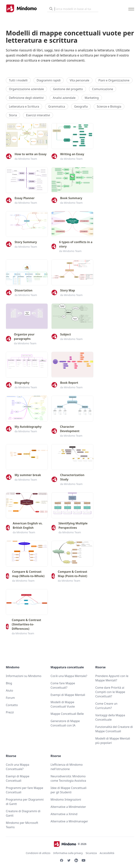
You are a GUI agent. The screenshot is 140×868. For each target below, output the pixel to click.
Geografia (81, 106)
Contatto (12, 705)
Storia (13, 115)
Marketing (92, 98)
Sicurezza (91, 853)
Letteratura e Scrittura (24, 106)
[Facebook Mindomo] (62, 860)
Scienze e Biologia (109, 106)
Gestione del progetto (68, 89)
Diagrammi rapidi (49, 80)
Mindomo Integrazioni (66, 799)
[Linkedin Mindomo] (76, 860)
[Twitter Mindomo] (69, 860)
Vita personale (79, 80)
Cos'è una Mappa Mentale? (69, 676)
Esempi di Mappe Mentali (68, 695)
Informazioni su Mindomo (24, 676)
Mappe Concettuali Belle (67, 714)
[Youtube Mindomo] (83, 860)
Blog (9, 683)
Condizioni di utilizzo (38, 853)
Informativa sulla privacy (68, 853)
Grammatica (57, 106)
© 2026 (70, 844)
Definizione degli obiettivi (26, 98)
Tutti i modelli (18, 80)
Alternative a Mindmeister (68, 807)
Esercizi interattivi (38, 115)
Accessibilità (107, 853)
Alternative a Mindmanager (69, 821)
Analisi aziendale (64, 98)
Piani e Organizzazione (114, 80)
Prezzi (10, 712)
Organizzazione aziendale (26, 89)
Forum (10, 698)
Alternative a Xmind (64, 814)
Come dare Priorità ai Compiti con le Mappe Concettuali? (110, 692)
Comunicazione (103, 89)
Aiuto (9, 690)
